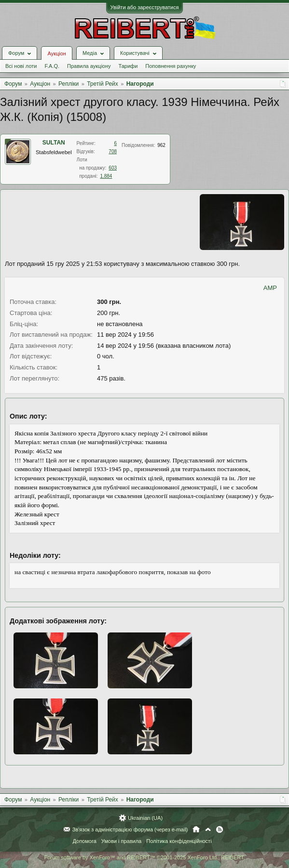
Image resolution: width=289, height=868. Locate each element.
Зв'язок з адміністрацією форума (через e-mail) (130, 829)
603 (113, 168)
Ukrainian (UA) (145, 818)
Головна (196, 829)
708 (113, 151)
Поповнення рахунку (171, 66)
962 (161, 145)
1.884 (106, 176)
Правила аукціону (89, 66)
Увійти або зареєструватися (145, 7)
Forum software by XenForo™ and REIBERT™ (144, 857)
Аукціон (56, 53)
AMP (270, 288)
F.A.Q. (52, 66)
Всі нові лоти (21, 66)
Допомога (84, 841)
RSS (220, 829)
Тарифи (128, 66)
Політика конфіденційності (179, 841)
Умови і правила (121, 841)
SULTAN (54, 143)
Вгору (208, 829)
